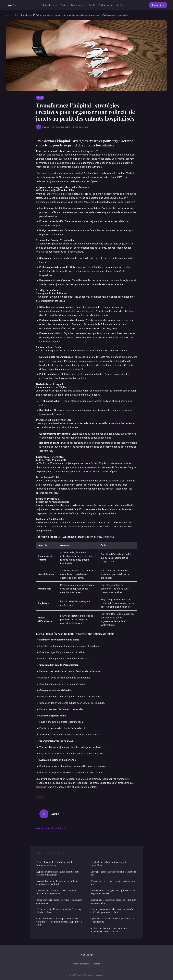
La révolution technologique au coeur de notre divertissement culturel (59, 882)
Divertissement (78, 5)
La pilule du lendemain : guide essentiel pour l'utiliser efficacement (58, 873)
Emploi (92, 5)
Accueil (46, 5)
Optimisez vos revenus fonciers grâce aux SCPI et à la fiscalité (113, 920)
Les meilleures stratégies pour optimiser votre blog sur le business (113, 892)
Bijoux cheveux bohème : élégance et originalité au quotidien (59, 901)
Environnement (106, 5)
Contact (96, 964)
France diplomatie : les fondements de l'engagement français (55, 864)
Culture (64, 5)
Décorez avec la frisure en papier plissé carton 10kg (113, 882)
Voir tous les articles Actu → (50, 828)
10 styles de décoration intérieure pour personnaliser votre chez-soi (109, 930)
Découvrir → (158, 5)
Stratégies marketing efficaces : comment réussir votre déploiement (56, 892)
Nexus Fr (86, 954)
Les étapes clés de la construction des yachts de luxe (113, 873)
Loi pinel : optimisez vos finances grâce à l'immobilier (110, 864)
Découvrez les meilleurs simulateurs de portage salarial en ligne (59, 911)
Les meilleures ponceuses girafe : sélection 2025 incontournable (113, 901)
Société (120, 5)
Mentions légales (81, 964)
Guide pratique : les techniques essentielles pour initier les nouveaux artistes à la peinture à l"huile (59, 922)
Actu (55, 5)
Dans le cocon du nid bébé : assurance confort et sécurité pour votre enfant (112, 911)
